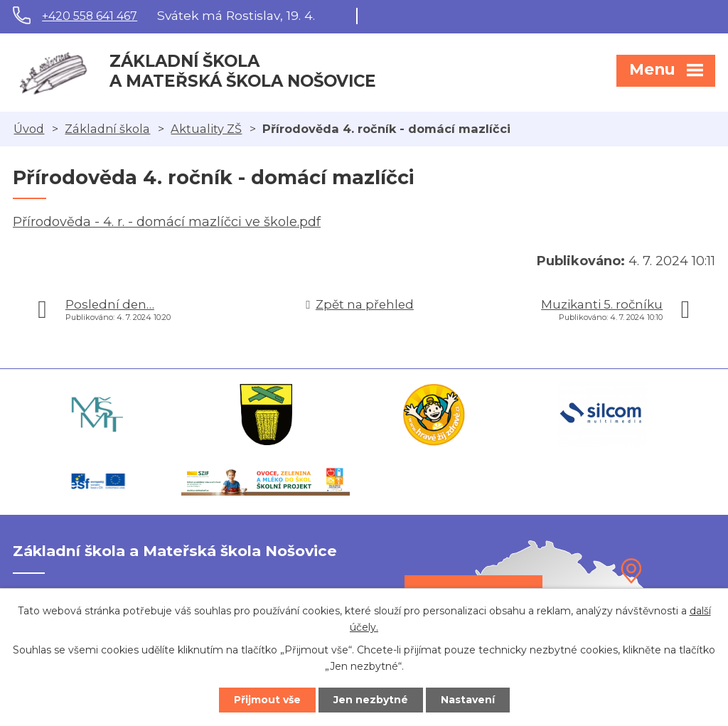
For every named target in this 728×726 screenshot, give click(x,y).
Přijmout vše (267, 700)
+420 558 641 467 (90, 16)
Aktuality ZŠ (206, 129)
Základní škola (107, 129)
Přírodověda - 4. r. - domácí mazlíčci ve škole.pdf (167, 222)
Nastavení (468, 700)
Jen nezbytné (371, 700)
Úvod (29, 129)
